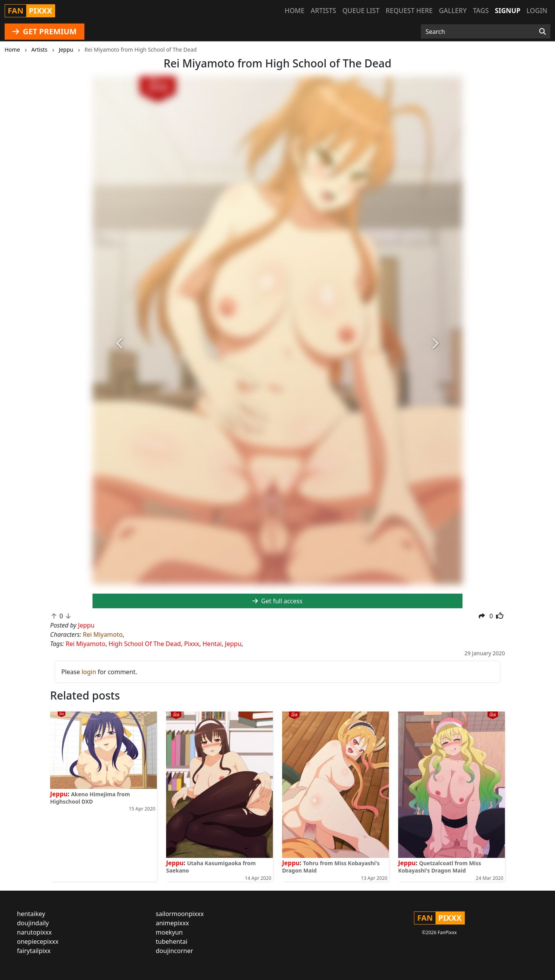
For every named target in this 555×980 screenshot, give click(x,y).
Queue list (361, 11)
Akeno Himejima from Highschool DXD (90, 798)
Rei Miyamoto (103, 634)
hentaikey (31, 914)
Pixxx (192, 644)
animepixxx (172, 923)
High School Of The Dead (145, 644)
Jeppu (233, 644)
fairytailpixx (34, 951)
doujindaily (33, 923)
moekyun (169, 932)
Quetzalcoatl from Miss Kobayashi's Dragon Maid (440, 867)
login (89, 672)
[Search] (542, 32)
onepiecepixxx (38, 941)
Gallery (453, 11)
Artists (323, 11)
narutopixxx (34, 932)
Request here (409, 11)
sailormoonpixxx (180, 914)
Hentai (212, 644)
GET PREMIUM (45, 31)
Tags (481, 11)
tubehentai (172, 941)
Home (295, 11)
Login (537, 11)
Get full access (277, 601)
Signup (508, 11)
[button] (120, 344)
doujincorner (174, 951)
